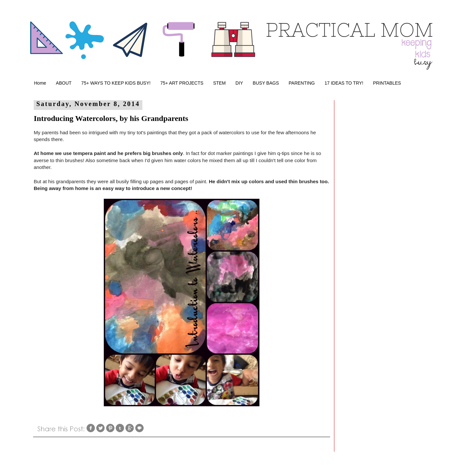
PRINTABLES (387, 83)
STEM (219, 83)
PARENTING (302, 83)
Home (40, 83)
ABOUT (64, 83)
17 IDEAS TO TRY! (344, 83)
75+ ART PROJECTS (182, 83)
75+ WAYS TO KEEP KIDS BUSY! (116, 83)
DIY (239, 83)
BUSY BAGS (266, 83)
